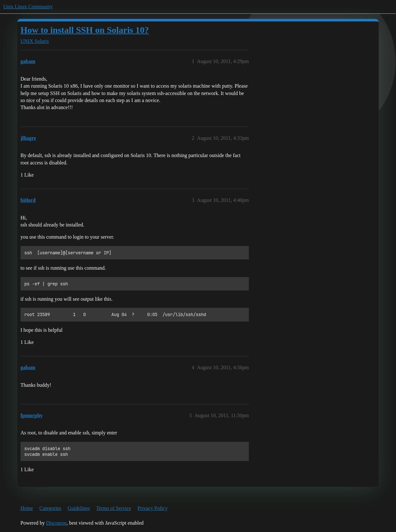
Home (27, 508)
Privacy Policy (153, 508)
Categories (50, 508)
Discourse (56, 523)
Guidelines (79, 508)
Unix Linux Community (28, 7)
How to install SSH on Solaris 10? (85, 30)
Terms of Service (114, 508)
